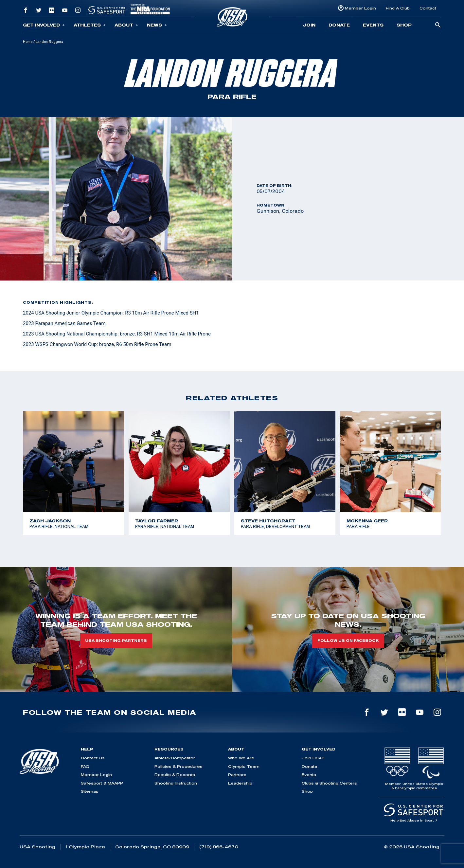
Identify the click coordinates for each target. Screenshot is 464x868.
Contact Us (93, 758)
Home (28, 42)
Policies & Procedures (178, 766)
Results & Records (175, 775)
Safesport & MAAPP (102, 783)
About (126, 25)
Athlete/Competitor (175, 758)
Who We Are (241, 758)
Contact (428, 8)
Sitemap (90, 791)
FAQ (85, 766)
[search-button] (438, 25)
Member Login (360, 8)
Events (373, 25)
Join (309, 25)
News (157, 25)
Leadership (240, 783)
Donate (339, 25)
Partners (237, 775)
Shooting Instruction (176, 783)
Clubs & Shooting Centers (329, 783)
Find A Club (398, 8)
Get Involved (44, 25)
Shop (404, 25)
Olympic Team (244, 766)
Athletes (90, 25)
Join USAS (313, 758)
